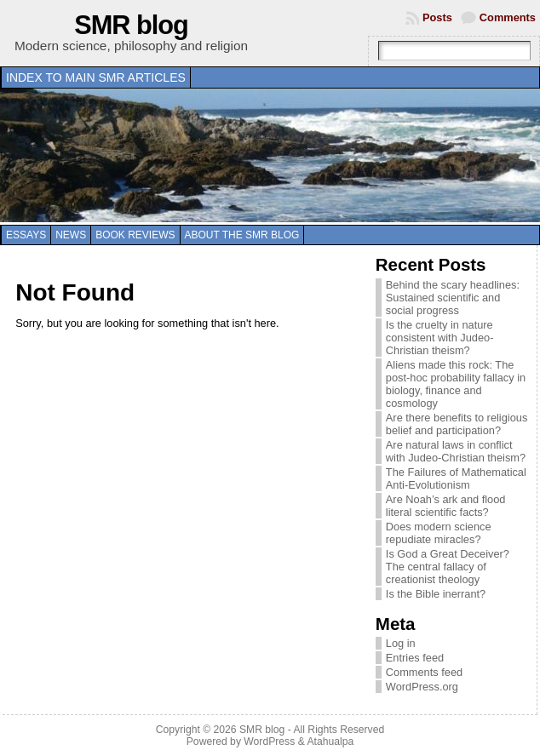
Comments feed (424, 672)
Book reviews (135, 235)
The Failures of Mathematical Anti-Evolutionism (456, 478)
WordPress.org (422, 687)
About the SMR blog (242, 235)
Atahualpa (330, 742)
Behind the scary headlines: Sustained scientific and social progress (453, 298)
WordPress (269, 742)
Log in (401, 643)
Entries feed (415, 658)
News (71, 235)
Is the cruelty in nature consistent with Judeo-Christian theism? (440, 338)
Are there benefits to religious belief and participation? (457, 424)
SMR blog (131, 25)
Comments (508, 17)
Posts (437, 17)
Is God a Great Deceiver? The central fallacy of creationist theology (448, 567)
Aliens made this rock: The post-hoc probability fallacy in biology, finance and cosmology (456, 384)
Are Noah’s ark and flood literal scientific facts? (446, 506)
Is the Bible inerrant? (436, 594)
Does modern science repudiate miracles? (439, 533)
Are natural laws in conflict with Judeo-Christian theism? (456, 451)
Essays (26, 235)
